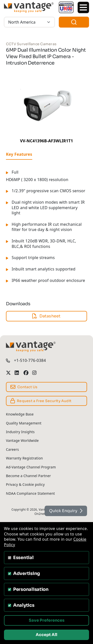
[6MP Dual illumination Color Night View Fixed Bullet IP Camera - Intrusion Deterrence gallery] (46, 105)
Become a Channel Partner (28, 476)
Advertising (27, 573)
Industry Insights (20, 432)
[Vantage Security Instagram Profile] (35, 373)
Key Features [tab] (19, 154)
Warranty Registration (24, 458)
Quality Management (24, 423)
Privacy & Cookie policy (25, 484)
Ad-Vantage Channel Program (31, 467)
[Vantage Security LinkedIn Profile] (17, 373)
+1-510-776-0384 (30, 360)
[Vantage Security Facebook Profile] (26, 373)
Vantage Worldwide (22, 440)
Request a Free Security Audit (41, 401)
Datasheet (46, 316)
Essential (23, 558)
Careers (12, 449)
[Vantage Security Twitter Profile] (8, 373)
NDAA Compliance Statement (30, 493)
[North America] (29, 22)
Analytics (24, 605)
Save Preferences (47, 620)
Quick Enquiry (66, 511)
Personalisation (31, 589)
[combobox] (74, 22)
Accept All (46, 635)
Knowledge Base (20, 414)
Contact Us (24, 387)
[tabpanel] (46, 229)
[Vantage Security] (29, 7)
